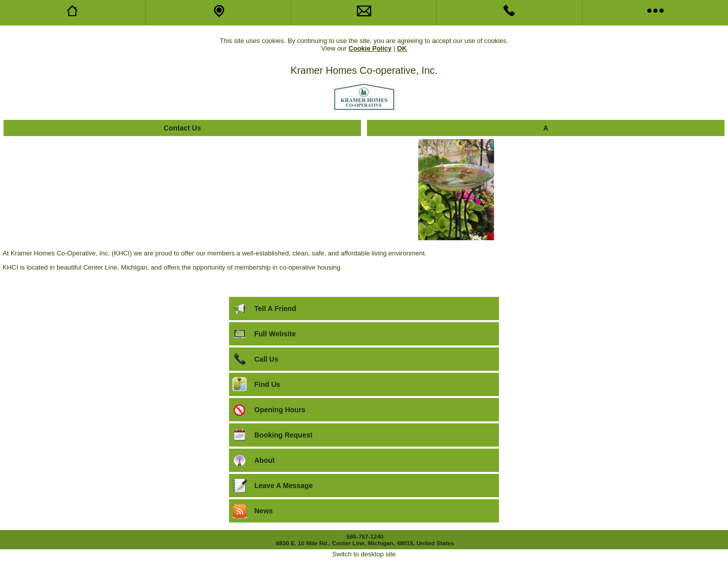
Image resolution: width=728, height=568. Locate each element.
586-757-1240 (365, 536)
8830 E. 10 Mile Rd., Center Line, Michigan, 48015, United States (365, 543)
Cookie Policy (370, 48)
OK (402, 48)
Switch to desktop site (364, 554)
